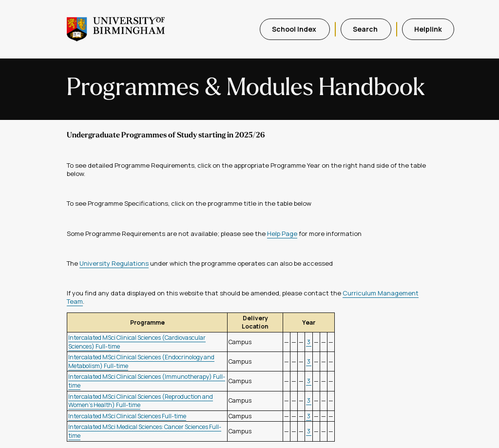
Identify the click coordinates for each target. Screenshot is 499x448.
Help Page (282, 234)
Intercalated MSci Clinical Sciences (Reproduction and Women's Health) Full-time (141, 401)
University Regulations (114, 263)
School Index (295, 29)
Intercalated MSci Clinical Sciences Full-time (127, 416)
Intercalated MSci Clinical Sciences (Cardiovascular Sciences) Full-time (137, 342)
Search (366, 29)
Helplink (428, 29)
